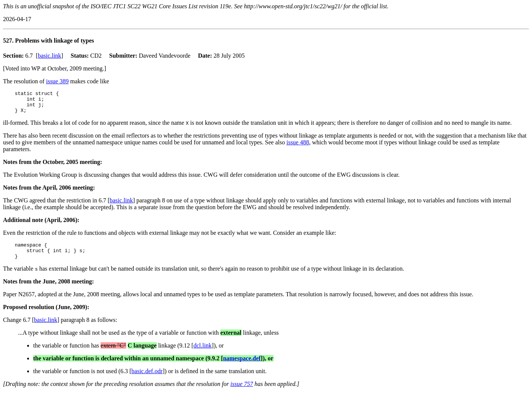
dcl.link (202, 353)
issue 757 (242, 392)
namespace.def (242, 366)
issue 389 (57, 81)
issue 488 (298, 147)
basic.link (49, 56)
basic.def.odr (147, 379)
